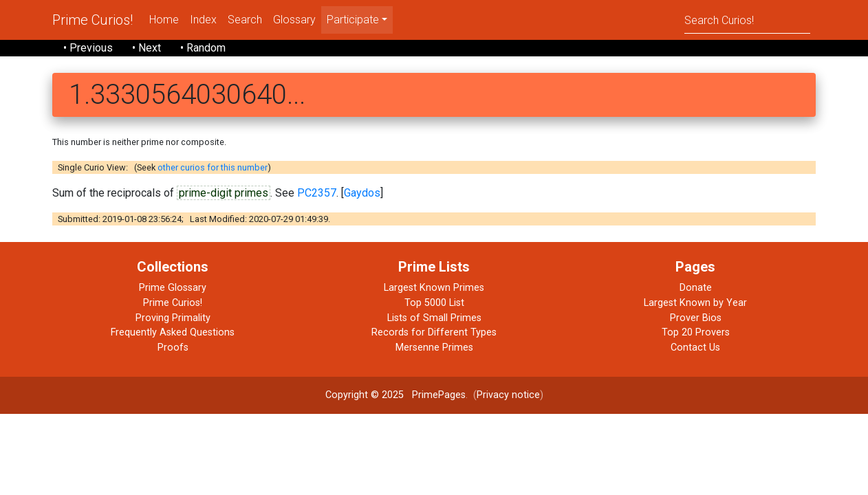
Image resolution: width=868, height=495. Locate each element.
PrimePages (439, 395)
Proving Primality (173, 318)
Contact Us (695, 348)
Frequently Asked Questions (173, 332)
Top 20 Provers (696, 332)
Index (203, 20)
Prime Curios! (93, 20)
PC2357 (317, 193)
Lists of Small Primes (434, 318)
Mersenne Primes (434, 348)
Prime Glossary (173, 288)
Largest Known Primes (434, 288)
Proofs (173, 348)
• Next (147, 48)
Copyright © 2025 (365, 395)
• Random (203, 48)
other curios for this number (213, 167)
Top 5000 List (434, 303)
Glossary (294, 20)
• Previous (88, 48)
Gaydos (362, 193)
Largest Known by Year (695, 303)
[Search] (747, 20)
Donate (696, 288)
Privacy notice (508, 395)
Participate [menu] (353, 20)
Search (245, 20)
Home (164, 20)
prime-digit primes (224, 193)
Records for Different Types (434, 332)
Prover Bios (696, 318)
